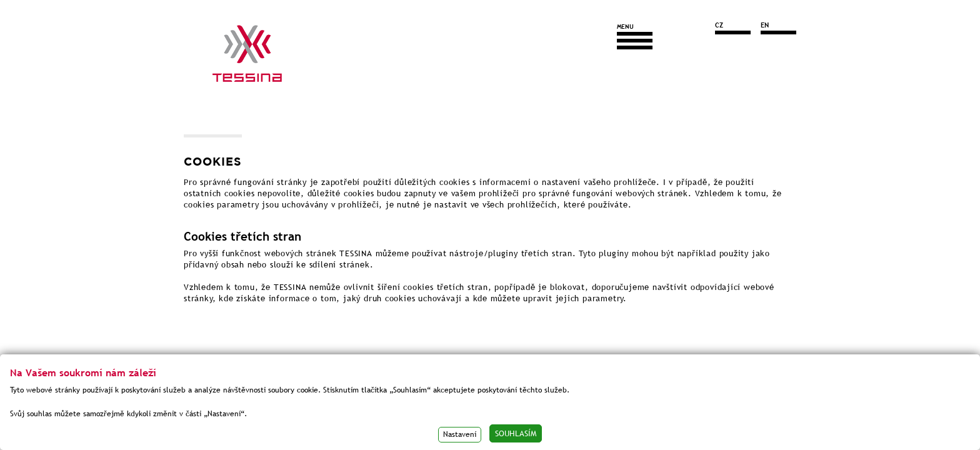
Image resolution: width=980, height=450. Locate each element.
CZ (719, 25)
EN (765, 25)
